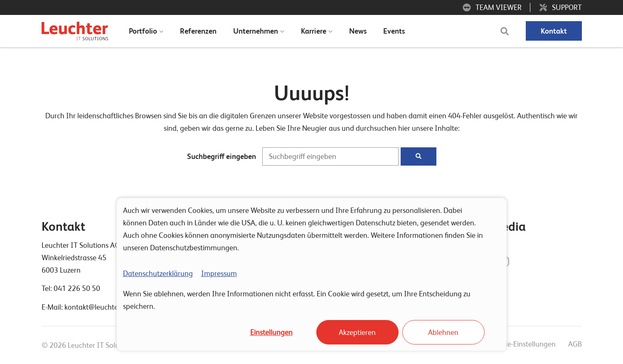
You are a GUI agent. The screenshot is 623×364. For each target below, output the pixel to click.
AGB (575, 344)
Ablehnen (443, 332)
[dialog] (312, 274)
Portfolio (143, 31)
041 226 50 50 (77, 288)
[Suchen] (419, 157)
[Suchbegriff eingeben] (330, 157)
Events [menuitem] (394, 31)
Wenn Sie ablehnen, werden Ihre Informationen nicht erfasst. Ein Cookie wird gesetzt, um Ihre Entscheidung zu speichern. (297, 300)
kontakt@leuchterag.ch (101, 307)
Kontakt (554, 31)
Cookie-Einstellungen (523, 344)
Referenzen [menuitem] (198, 31)
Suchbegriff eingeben (222, 156)
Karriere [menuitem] (314, 31)
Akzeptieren (357, 332)
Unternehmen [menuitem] (256, 31)
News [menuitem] (358, 31)
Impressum (219, 273)
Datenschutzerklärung (158, 273)
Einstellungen (271, 332)
